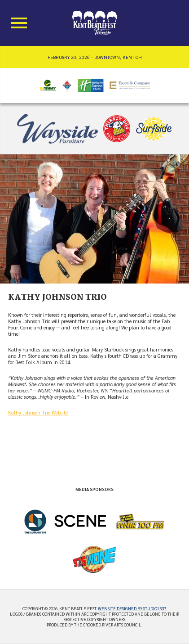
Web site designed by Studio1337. (132, 608)
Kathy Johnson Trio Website (38, 412)
